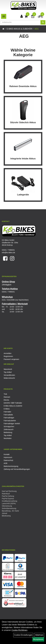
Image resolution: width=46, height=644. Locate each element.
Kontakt (7, 454)
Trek (5, 394)
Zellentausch (9, 429)
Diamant (7, 397)
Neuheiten (8, 438)
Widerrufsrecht (9, 378)
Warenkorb (8, 369)
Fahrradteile (8, 415)
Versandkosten (9, 375)
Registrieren (8, 356)
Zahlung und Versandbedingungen (17, 469)
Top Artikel (8, 372)
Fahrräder (7, 412)
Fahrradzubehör (10, 421)
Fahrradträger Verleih (12, 424)
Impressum (8, 457)
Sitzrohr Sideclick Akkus (23, 122)
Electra (6, 400)
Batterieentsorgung (11, 466)
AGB (6, 463)
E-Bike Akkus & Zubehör (19, 29)
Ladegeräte (23, 195)
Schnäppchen (9, 427)
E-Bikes (7, 409)
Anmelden (8, 353)
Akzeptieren (38, 639)
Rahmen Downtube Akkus (23, 86)
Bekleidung (8, 432)
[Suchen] (43, 22)
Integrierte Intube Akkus (23, 159)
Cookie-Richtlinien (19, 630)
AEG (37, 29)
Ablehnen (39, 635)
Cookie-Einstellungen (23, 635)
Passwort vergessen (11, 359)
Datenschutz (8, 460)
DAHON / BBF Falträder (13, 403)
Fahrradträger (9, 418)
